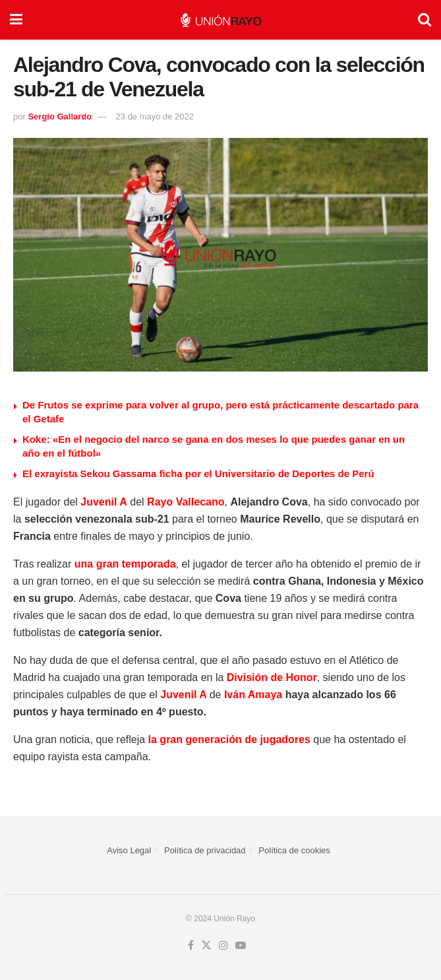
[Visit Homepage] (220, 20)
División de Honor (272, 677)
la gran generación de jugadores (231, 739)
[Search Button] (425, 20)
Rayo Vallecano (186, 502)
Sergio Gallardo (60, 116)
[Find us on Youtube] (241, 946)
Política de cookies (294, 850)
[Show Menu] (16, 20)
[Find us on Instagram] (223, 946)
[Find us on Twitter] (206, 946)
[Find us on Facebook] (191, 946)
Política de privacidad (205, 850)
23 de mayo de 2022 (155, 116)
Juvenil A (104, 502)
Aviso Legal (129, 850)
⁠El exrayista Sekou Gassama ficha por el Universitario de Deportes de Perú (198, 474)
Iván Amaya (253, 695)
